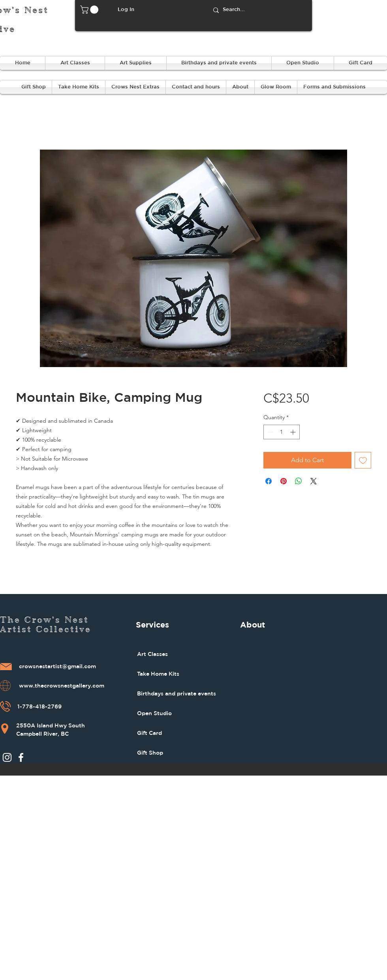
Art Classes (152, 654)
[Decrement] (270, 432)
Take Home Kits (158, 674)
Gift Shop (150, 753)
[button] (90, 10)
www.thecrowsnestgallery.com (62, 686)
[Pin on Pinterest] (284, 481)
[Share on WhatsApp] (299, 481)
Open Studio (154, 713)
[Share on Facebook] (269, 481)
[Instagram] (7, 757)
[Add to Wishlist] (363, 460)
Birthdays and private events (177, 693)
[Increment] (294, 432)
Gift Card (149, 733)
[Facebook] (21, 757)
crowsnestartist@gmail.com (57, 667)
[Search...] (259, 10)
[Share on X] (314, 481)
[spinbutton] (282, 432)
